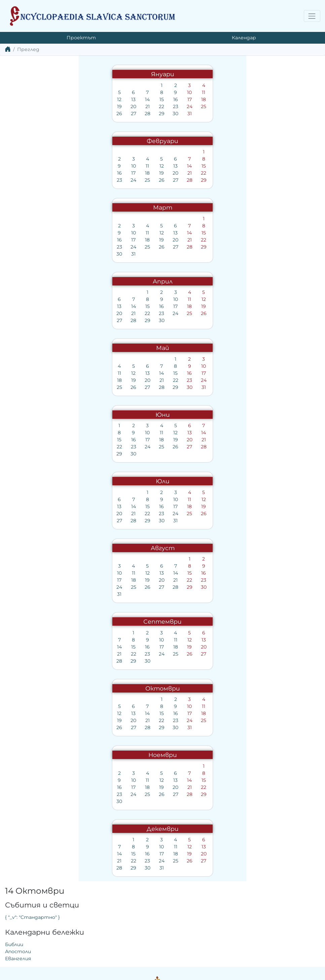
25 (122, 106)
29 (80, 114)
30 (94, 114)
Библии (177, 119)
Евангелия (180, 133)
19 (38, 106)
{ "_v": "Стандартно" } (195, 91)
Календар (244, 38)
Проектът (81, 38)
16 (94, 99)
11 (122, 92)
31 (108, 114)
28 (66, 114)
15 (80, 99)
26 (38, 114)
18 (122, 99)
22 (80, 106)
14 (66, 99)
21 (66, 106)
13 (52, 99)
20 (52, 106)
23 (94, 106)
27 (52, 114)
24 (108, 106)
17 (108, 99)
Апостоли (180, 126)
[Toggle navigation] (312, 16)
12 (38, 99)
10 (108, 92)
